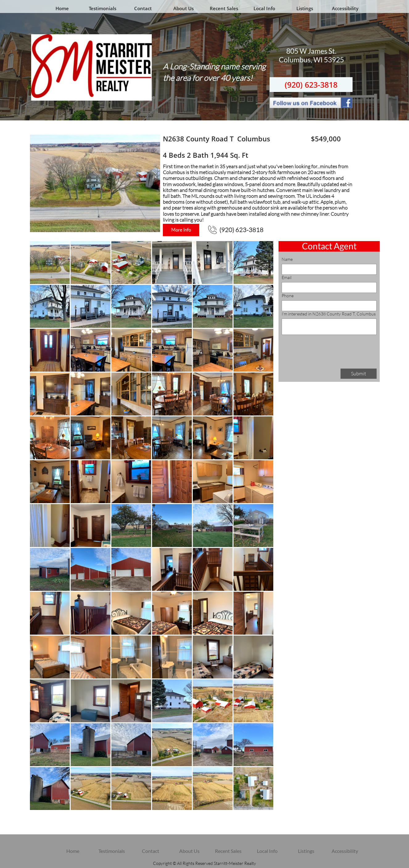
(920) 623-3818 (311, 85)
